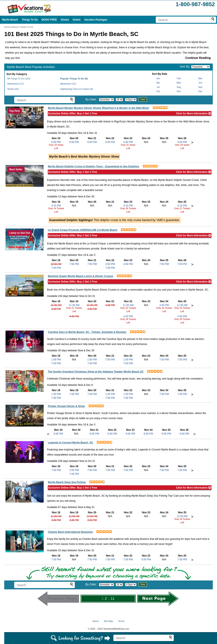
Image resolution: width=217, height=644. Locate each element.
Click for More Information (193, 114)
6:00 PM (56, 142)
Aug (179, 87)
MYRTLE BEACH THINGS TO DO (19, 27)
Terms (121, 621)
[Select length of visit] (131, 100)
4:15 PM (56, 206)
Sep (200, 87)
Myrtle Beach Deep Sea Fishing (67, 482)
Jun (200, 83)
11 (113, 599)
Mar (200, 78)
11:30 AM (56, 305)
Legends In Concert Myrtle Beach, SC (70, 443)
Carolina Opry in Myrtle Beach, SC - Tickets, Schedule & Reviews (87, 332)
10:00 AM (56, 264)
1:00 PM (56, 360)
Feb (179, 78)
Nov (179, 91)
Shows (65, 20)
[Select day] (119, 100)
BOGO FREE (49, 20)
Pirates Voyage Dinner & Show (66, 406)
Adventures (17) (15, 84)
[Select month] (106, 100)
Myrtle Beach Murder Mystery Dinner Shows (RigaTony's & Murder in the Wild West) (98, 108)
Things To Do (30, 20)
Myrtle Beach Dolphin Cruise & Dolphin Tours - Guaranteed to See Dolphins (94, 166)
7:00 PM (56, 268)
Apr (158, 83)
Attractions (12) (68, 84)
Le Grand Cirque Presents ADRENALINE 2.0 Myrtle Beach (83, 230)
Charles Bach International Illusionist (70, 532)
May (179, 83)
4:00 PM (110, 264)
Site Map (108, 621)
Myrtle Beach (10, 20)
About (96, 621)
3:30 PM (56, 520)
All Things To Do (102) (19, 79)
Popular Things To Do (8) (74, 79)
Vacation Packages (96, 20)
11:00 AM (56, 516)
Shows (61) (13, 89)
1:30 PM (56, 394)
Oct (158, 91)
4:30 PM (56, 309)
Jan (158, 78)
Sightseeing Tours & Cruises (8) (77, 89)
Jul (158, 87)
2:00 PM (74, 470)
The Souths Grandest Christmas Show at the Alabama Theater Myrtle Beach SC (96, 372)
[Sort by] (201, 67)
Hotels (77, 20)
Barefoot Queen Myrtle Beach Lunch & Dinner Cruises (81, 276)
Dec (200, 91)
